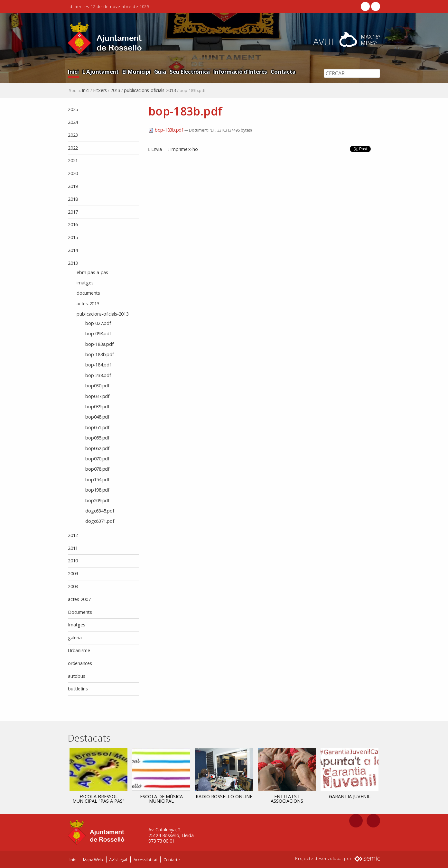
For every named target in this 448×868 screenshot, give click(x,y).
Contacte (172, 859)
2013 (115, 90)
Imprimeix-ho (184, 149)
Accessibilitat (145, 859)
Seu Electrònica (190, 72)
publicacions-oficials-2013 (150, 90)
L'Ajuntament (101, 72)
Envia (157, 149)
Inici (73, 72)
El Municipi (136, 72)
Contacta (283, 72)
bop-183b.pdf (166, 130)
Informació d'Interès (240, 72)
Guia (160, 72)
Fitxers (100, 90)
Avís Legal (118, 859)
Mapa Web (93, 859)
